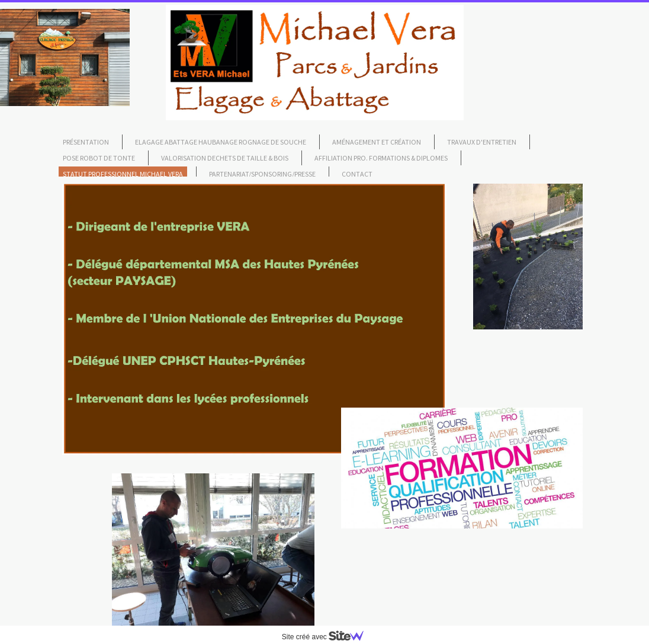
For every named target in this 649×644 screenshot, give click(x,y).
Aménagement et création (377, 142)
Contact (357, 174)
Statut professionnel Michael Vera (123, 174)
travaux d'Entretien (482, 142)
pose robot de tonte (99, 158)
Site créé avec (327, 637)
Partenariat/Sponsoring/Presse (262, 174)
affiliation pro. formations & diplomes (381, 158)
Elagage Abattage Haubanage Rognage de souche (221, 142)
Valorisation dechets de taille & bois (225, 158)
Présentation (86, 142)
